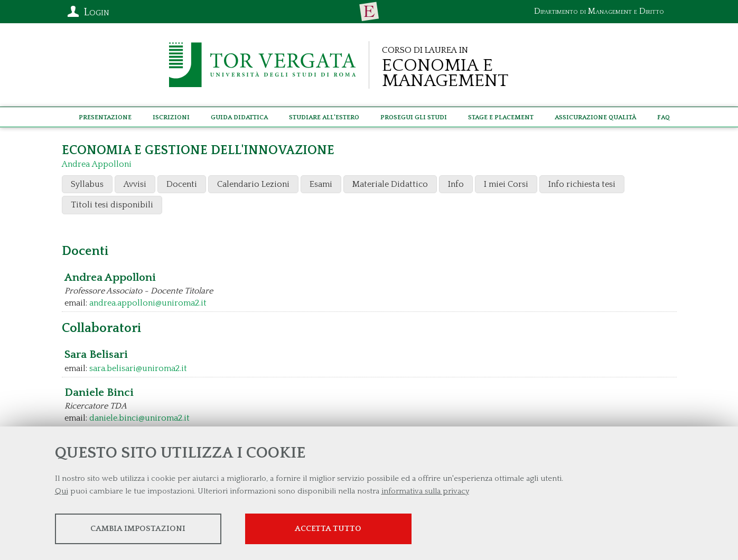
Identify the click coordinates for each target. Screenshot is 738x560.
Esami (321, 184)
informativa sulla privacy (425, 491)
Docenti (182, 184)
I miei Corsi (506, 184)
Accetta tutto (328, 529)
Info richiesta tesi (582, 184)
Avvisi (135, 184)
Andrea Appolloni (97, 164)
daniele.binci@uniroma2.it (139, 418)
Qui (62, 491)
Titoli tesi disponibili (112, 205)
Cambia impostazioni (138, 529)
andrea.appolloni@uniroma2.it (148, 303)
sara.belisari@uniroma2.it (138, 368)
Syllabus (87, 184)
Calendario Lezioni (253, 184)
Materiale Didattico (390, 184)
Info (456, 184)
